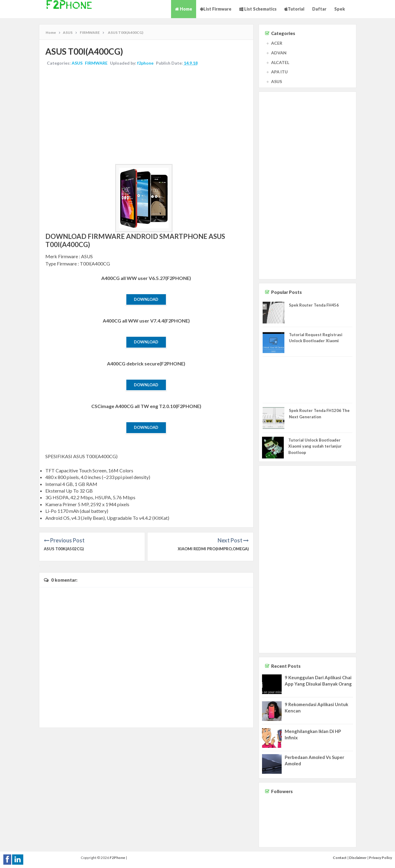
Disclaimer (358, 858)
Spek (340, 9)
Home (184, 9)
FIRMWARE (96, 63)
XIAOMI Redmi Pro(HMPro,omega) (213, 549)
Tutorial (294, 9)
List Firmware (216, 9)
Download (146, 299)
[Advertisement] (146, 116)
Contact (340, 858)
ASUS (77, 63)
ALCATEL (280, 62)
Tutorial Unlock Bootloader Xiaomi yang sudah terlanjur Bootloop (315, 446)
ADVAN (279, 53)
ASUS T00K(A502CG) (64, 549)
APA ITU (279, 72)
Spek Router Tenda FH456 (314, 305)
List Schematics (258, 9)
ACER (277, 43)
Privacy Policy (380, 858)
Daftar (319, 9)
